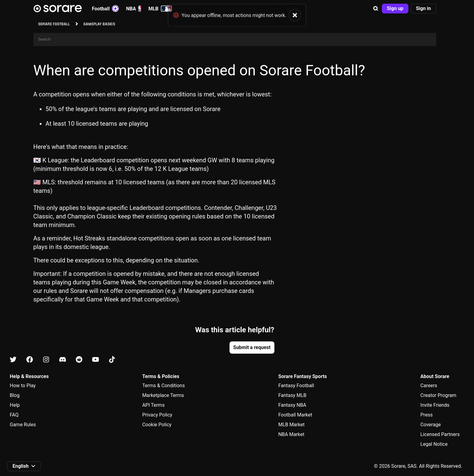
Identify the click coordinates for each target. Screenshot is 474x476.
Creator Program (438, 395)
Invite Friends (435, 405)
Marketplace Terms (163, 395)
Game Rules (23, 425)
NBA (134, 9)
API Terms (154, 405)
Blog (15, 395)
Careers (429, 386)
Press (426, 415)
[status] (237, 12)
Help (15, 405)
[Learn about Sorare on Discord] (63, 360)
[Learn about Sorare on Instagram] (46, 360)
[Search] (235, 40)
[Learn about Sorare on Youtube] (96, 360)
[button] (376, 9)
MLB (160, 9)
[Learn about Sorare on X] (13, 360)
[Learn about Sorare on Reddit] (79, 360)
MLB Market (291, 425)
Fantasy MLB (292, 395)
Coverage (431, 425)
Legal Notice (434, 444)
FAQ (14, 415)
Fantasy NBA (292, 405)
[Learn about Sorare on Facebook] (30, 360)
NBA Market (291, 434)
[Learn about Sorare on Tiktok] (112, 360)
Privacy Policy (157, 415)
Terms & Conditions (164, 386)
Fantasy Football (296, 386)
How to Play (23, 386)
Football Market (295, 415)
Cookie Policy (157, 425)
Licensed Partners (440, 434)
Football (105, 9)
